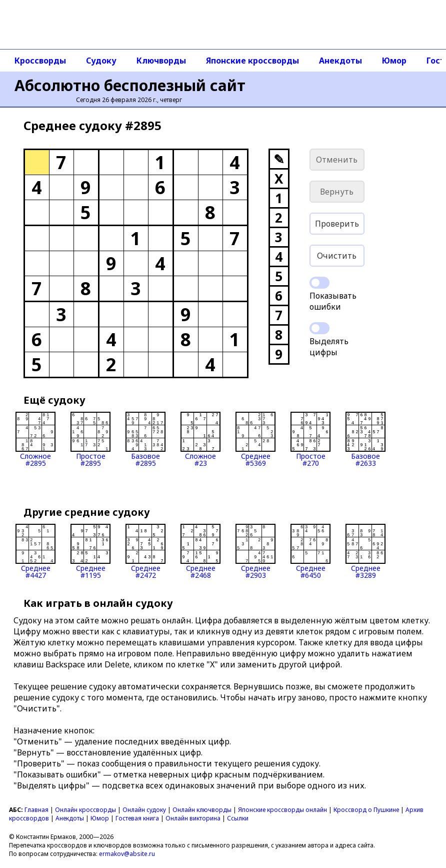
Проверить (337, 224)
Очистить (337, 256)
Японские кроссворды (252, 61)
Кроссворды (40, 61)
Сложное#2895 (35, 439)
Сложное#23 (200, 439)
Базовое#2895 (145, 439)
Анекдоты (340, 61)
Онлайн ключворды (202, 810)
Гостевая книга (137, 818)
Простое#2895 (90, 439)
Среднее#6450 (310, 551)
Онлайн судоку (144, 810)
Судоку (101, 61)
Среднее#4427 (35, 551)
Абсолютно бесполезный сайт (130, 85)
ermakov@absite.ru (127, 854)
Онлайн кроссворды (85, 810)
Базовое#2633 (365, 439)
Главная (36, 810)
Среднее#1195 (90, 551)
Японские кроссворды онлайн (282, 810)
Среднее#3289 (365, 551)
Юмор (394, 61)
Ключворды (161, 61)
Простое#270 (310, 439)
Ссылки (238, 818)
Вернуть (337, 192)
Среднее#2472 (145, 551)
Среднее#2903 (255, 551)
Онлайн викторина (193, 818)
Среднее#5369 (255, 439)
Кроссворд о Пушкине (366, 810)
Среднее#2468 (200, 551)
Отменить (337, 160)
